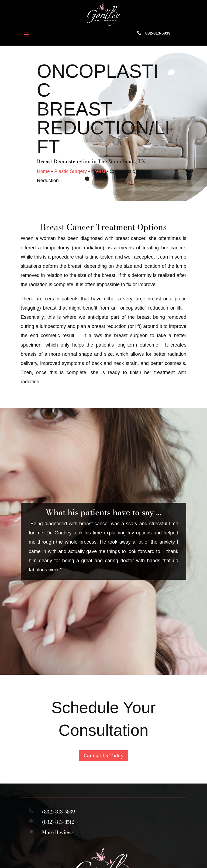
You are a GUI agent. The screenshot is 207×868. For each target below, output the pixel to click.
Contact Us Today (103, 756)
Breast (98, 171)
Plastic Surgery (70, 171)
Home (43, 171)
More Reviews (58, 832)
